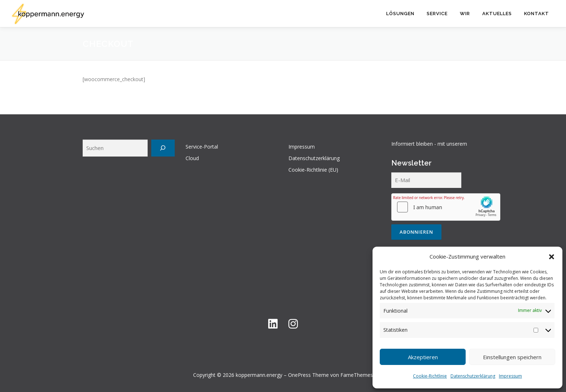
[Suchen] (163, 148)
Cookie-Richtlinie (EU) (313, 170)
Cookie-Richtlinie (430, 376)
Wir (465, 14)
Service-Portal (202, 147)
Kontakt (537, 14)
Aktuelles (497, 14)
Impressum (510, 376)
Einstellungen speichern (512, 357)
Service (437, 14)
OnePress (299, 375)
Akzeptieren (423, 357)
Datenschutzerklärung (473, 376)
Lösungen (400, 14)
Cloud (192, 158)
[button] (552, 257)
